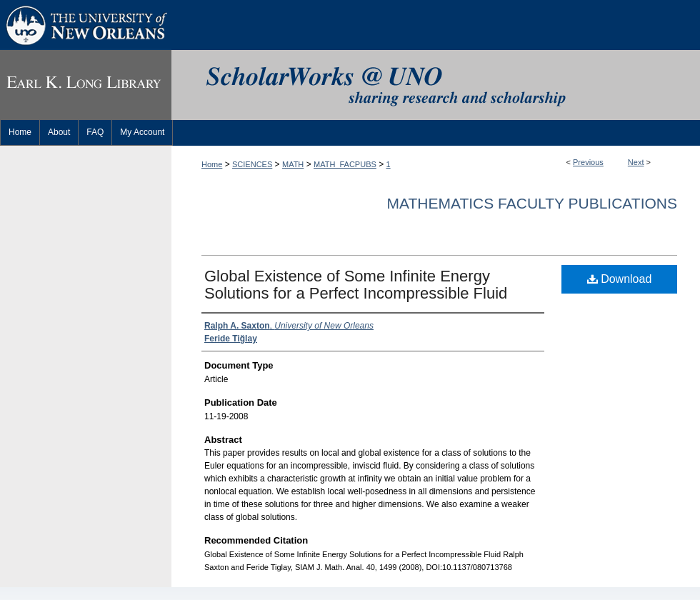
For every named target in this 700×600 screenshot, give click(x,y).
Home (212, 164)
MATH (293, 164)
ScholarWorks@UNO (436, 85)
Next (636, 162)
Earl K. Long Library (86, 85)
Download (620, 279)
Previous (588, 162)
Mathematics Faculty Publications (532, 203)
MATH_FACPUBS (345, 164)
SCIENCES (252, 164)
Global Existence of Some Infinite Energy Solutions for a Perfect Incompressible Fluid (356, 285)
